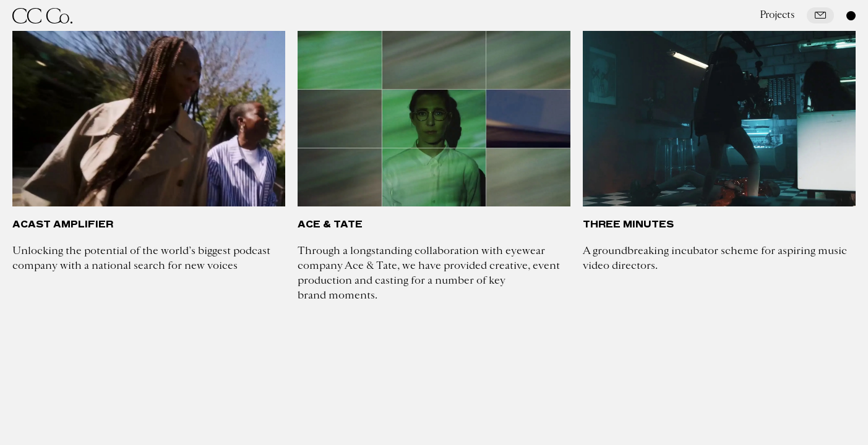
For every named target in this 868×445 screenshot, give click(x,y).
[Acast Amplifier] (149, 119)
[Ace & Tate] (434, 119)
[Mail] (820, 15)
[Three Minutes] (719, 119)
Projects (777, 15)
